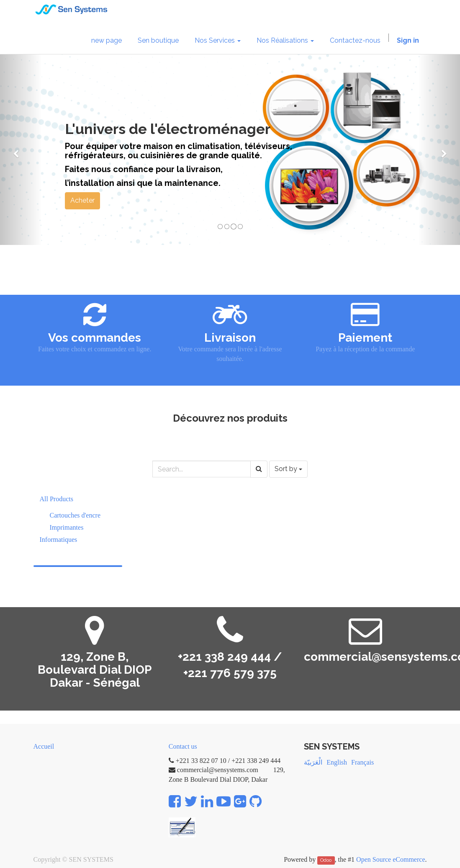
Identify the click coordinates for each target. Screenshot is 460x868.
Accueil (44, 746)
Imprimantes (67, 527)
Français (362, 762)
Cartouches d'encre (75, 515)
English (337, 762)
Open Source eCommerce (391, 859)
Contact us (183, 746)
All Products (57, 499)
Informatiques (59, 540)
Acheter (82, 200)
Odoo (326, 860)
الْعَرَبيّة (313, 762)
